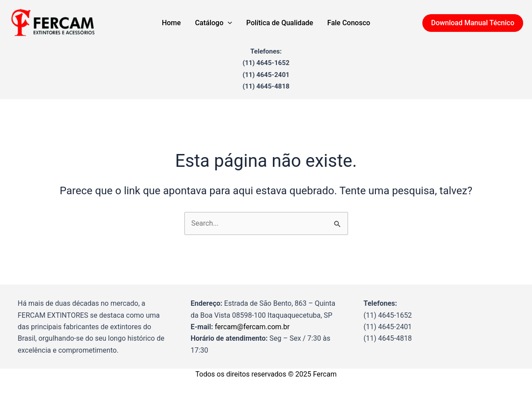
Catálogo (214, 23)
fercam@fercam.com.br (252, 327)
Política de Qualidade (280, 23)
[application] (228, 23)
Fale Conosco (349, 23)
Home (171, 23)
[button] (473, 23)
